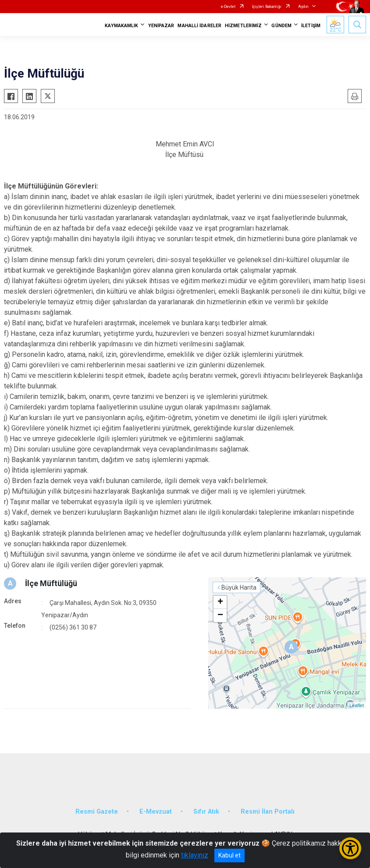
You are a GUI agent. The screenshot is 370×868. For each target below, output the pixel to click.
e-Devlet (228, 7)
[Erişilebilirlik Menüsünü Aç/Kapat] (350, 848)
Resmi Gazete (97, 812)
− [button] (220, 615)
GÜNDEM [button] (281, 26)
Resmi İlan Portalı (268, 812)
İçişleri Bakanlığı (267, 7)
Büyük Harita (239, 587)
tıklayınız (195, 855)
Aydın (303, 7)
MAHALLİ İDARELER (199, 26)
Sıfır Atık (206, 812)
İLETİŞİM (311, 26)
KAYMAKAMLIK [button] (121, 26)
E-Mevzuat (156, 812)
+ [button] (220, 602)
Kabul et (229, 855)
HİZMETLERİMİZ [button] (243, 26)
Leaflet (357, 705)
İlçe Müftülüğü (51, 583)
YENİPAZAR (161, 26)
